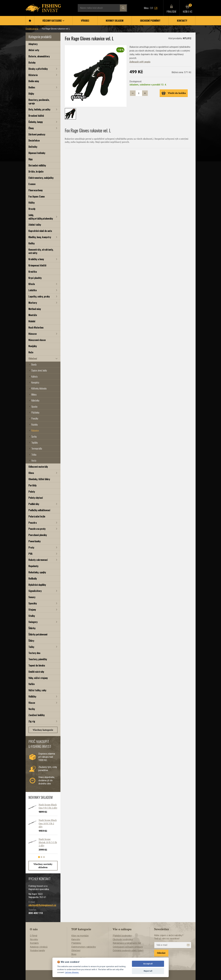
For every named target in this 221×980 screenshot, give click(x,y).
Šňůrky (32, 628)
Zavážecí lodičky (37, 715)
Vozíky (32, 709)
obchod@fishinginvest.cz (42, 905)
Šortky (34, 437)
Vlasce (32, 703)
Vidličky (32, 696)
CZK (156, 8)
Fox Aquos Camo (37, 196)
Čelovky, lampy (36, 122)
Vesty (34, 461)
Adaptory (33, 44)
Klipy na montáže (80, 936)
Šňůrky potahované (38, 634)
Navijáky (33, 346)
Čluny (31, 128)
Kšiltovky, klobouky (39, 388)
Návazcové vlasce (37, 340)
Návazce (33, 334)
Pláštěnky (35, 413)
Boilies (32, 87)
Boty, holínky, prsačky (39, 109)
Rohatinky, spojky (37, 572)
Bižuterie (33, 75)
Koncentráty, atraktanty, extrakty (41, 251)
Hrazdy (32, 209)
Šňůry (31, 641)
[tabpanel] (42, 830)
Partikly (32, 485)
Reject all (148, 971)
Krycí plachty (35, 278)
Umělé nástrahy (36, 672)
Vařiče (32, 684)
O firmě (34, 936)
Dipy (31, 159)
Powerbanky (35, 541)
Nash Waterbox (36, 327)
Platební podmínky (122, 936)
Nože (31, 352)
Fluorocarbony (36, 190)
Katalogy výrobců (39, 947)
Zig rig (32, 721)
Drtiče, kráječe (36, 171)
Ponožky (35, 418)
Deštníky (33, 147)
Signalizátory (35, 591)
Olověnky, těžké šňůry (39, 479)
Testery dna (34, 653)
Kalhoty (34, 377)
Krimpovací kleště (37, 265)
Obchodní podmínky (150, 21)
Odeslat (161, 953)
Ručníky (35, 425)
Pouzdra (33, 523)
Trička (34, 455)
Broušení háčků (36, 116)
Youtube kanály (37, 950)
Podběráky (34, 504)
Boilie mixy (34, 81)
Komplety (35, 382)
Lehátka (33, 290)
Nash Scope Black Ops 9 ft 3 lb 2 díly (48, 806)
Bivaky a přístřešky (38, 69)
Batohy (32, 62)
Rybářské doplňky (37, 585)
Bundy (34, 364)
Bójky (31, 94)
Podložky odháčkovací (39, 510)
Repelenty (33, 566)
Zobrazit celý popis (140, 62)
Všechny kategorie (43, 730)
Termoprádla (37, 449)
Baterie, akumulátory (39, 56)
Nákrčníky (35, 400)
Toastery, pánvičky (38, 659)
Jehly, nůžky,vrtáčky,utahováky (41, 217)
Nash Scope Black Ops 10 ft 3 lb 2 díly (48, 824)
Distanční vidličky (37, 165)
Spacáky (33, 603)
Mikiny (34, 395)
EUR (152, 8)
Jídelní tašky (35, 225)
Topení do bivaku (37, 665)
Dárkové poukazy (37, 134)
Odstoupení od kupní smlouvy (128, 947)
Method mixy (35, 309)
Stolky (32, 616)
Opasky (34, 407)
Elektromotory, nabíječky (41, 178)
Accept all (148, 964)
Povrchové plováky (38, 535)
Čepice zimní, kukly (39, 370)
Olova (31, 473)
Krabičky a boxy (36, 259)
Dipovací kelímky (37, 153)
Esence (32, 184)
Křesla (32, 284)
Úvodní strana (32, 29)
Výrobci (85, 21)
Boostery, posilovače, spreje (39, 101)
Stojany (32, 609)
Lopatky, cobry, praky (39, 296)
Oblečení (33, 358)
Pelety (32, 492)
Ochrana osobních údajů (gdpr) (128, 950)
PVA (30, 554)
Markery (33, 303)
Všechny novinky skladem (43, 866)
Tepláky (35, 443)
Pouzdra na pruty (37, 529)
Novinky (34, 939)
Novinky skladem (115, 21)
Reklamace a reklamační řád (127, 943)
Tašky (31, 647)
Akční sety (34, 50)
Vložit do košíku (174, 93)
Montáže (33, 315)
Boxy (74, 954)
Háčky (32, 202)
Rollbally (33, 578)
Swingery (33, 622)
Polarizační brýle (37, 516)
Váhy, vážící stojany (38, 678)
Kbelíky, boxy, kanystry (40, 237)
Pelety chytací (36, 498)
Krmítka (33, 272)
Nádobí (32, 321)
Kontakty (182, 21)
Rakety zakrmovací (38, 560)
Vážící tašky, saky (37, 690)
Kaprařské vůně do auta (40, 231)
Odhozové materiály (38, 467)
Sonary (32, 597)
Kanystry (76, 939)
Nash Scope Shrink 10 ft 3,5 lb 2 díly (48, 842)
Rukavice (35, 431)
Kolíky (32, 243)
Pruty (31, 547)
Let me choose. (72, 972)
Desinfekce (34, 140)
